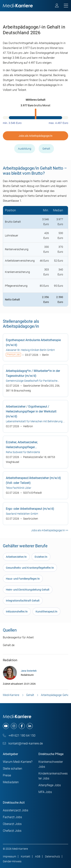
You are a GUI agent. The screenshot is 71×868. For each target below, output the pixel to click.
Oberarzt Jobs (12, 824)
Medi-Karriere (11, 695)
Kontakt (26, 856)
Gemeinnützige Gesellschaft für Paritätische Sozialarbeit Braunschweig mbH (32, 381)
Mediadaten (11, 782)
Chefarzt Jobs (12, 831)
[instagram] (14, 726)
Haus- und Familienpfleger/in (23, 579)
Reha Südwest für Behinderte (23, 452)
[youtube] (6, 726)
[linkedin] (30, 726)
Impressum (9, 856)
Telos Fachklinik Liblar (19, 488)
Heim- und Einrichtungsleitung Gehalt (28, 590)
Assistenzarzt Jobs (16, 810)
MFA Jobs (45, 792)
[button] (36, 100)
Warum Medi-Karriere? (18, 762)
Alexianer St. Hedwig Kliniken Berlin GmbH (30, 350)
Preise (7, 775)
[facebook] (22, 726)
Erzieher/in (41, 557)
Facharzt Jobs (12, 817)
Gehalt (46, 149)
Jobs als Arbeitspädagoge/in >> (50, 530)
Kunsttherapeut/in (46, 612)
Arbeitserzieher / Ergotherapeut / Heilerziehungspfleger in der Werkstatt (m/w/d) (31, 411)
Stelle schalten (12, 769)
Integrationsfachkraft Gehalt (23, 601)
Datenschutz (53, 856)
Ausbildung (25, 149)
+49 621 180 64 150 (19, 736)
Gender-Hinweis (12, 861)
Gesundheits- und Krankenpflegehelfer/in (30, 568)
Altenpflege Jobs (50, 785)
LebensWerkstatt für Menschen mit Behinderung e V (35, 422)
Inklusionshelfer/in (17, 612)
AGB (38, 856)
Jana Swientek (29, 671)
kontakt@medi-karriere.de (23, 743)
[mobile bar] (66, 6)
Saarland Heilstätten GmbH (22, 514)
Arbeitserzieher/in (16, 557)
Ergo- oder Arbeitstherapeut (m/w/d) (30, 509)
